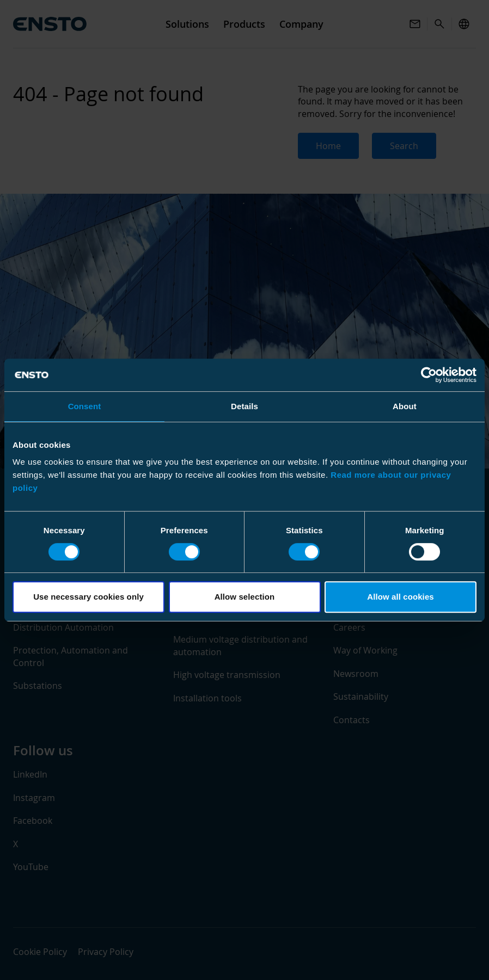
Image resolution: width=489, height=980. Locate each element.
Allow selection (245, 597)
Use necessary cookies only (88, 597)
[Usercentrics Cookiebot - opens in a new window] (429, 375)
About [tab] (405, 406)
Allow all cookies (401, 597)
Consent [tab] (85, 406)
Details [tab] (244, 406)
